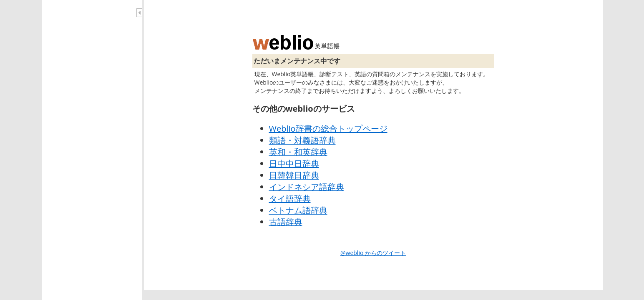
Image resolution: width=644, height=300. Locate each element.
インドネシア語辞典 (307, 187)
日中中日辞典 (294, 164)
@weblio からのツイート (373, 253)
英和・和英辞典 (298, 152)
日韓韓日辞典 (294, 175)
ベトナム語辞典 (298, 210)
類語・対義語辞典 (302, 140)
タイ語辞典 (290, 199)
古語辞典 (286, 222)
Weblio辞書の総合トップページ (328, 129)
